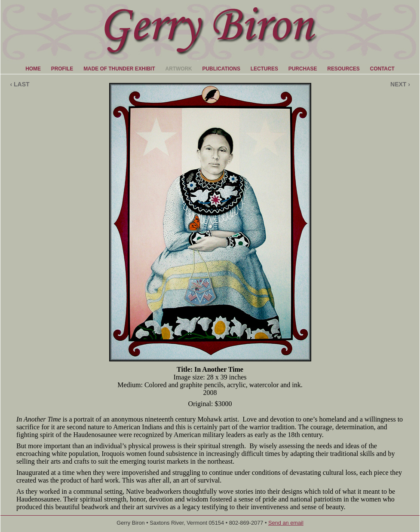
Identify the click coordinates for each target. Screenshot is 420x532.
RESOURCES (343, 69)
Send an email (286, 523)
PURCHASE (303, 69)
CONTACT (382, 69)
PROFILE (62, 69)
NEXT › (400, 84)
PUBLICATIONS (221, 69)
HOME (33, 69)
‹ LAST (20, 84)
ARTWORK (179, 69)
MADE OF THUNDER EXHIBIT (119, 69)
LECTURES (264, 69)
